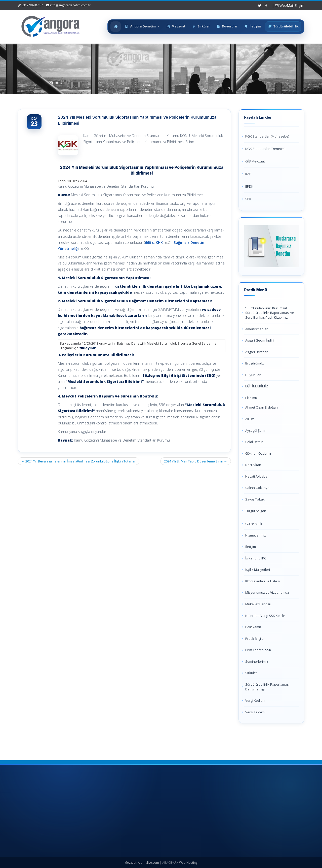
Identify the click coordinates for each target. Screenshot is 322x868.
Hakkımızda (148, 808)
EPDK (249, 186)
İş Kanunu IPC (256, 558)
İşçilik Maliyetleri (258, 570)
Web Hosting (188, 863)
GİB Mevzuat (255, 161)
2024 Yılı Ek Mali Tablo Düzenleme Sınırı (196, 461)
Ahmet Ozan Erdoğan (261, 407)
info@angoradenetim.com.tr (70, 5)
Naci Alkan (253, 465)
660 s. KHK (154, 242)
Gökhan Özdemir (258, 453)
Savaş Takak (255, 499)
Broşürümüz (255, 363)
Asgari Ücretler (256, 352)
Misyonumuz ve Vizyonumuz (267, 592)
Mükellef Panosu (258, 604)
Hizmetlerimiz (256, 535)
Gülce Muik (254, 524)
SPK (248, 199)
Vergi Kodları (255, 700)
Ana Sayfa (147, 800)
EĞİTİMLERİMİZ (257, 386)
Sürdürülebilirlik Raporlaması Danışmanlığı (267, 687)
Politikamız (253, 627)
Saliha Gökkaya (257, 488)
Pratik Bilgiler (255, 639)
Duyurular (253, 375)
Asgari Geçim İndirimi (261, 340)
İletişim (251, 547)
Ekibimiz (251, 398)
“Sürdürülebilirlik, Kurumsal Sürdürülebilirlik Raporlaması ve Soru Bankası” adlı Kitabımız (270, 313)
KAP (248, 174)
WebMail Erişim (290, 5)
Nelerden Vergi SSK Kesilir (265, 616)
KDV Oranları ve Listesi (263, 581)
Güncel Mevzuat (151, 825)
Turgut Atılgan (256, 511)
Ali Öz (250, 419)
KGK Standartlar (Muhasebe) (267, 136)
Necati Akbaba (256, 476)
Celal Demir (254, 442)
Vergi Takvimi (255, 712)
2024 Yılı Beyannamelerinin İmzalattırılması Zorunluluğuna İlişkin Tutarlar (78, 461)
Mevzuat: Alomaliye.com (142, 863)
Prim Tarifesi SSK (258, 650)
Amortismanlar (256, 329)
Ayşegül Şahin (256, 430)
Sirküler (251, 673)
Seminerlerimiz (257, 661)
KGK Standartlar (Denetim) (265, 149)
